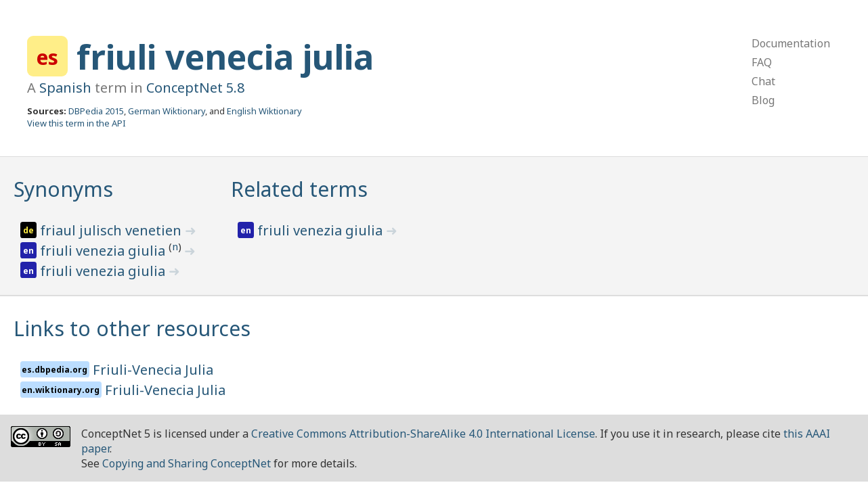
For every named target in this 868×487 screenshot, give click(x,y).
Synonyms (63, 189)
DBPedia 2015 (96, 111)
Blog (763, 100)
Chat (763, 81)
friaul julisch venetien (112, 230)
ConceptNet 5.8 (195, 88)
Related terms (299, 189)
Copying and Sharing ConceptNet (187, 463)
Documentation (791, 43)
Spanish (65, 88)
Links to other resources (132, 328)
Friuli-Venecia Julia (153, 370)
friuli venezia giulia (104, 251)
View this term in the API (77, 123)
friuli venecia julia (225, 57)
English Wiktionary (264, 111)
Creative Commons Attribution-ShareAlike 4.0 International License (423, 434)
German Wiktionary (167, 111)
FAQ (762, 62)
